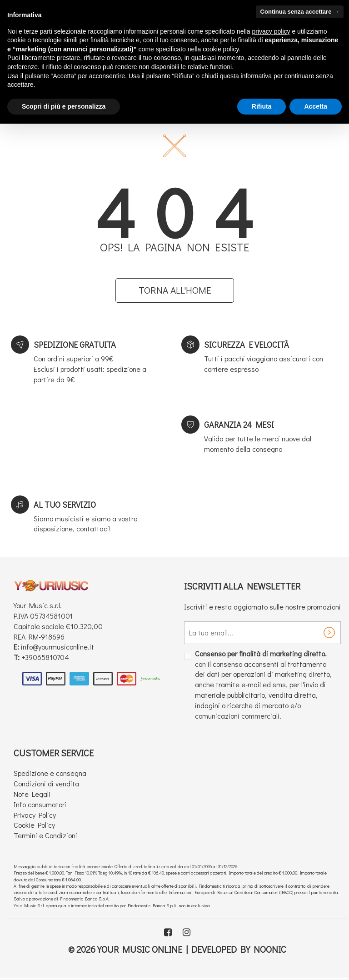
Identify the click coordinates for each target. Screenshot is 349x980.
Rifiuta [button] (262, 106)
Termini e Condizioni (45, 835)
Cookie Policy (34, 825)
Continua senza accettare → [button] (300, 12)
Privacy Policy (35, 815)
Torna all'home (175, 290)
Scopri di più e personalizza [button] (64, 106)
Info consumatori (40, 804)
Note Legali (32, 794)
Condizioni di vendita (46, 783)
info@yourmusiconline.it (57, 647)
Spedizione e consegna (50, 773)
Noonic (270, 949)
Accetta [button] (316, 106)
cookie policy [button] (221, 49)
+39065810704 (45, 657)
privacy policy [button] (271, 31)
